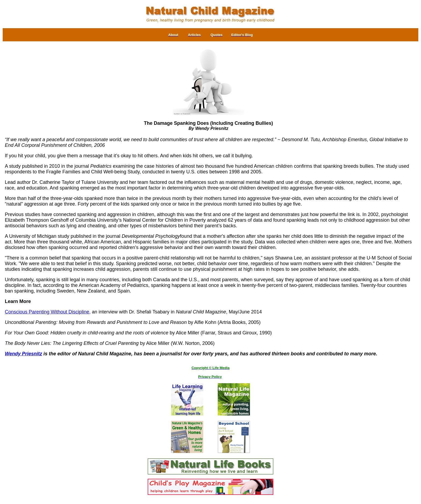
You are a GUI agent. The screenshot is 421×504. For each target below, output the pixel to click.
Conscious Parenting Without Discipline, (48, 312)
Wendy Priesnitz (23, 354)
